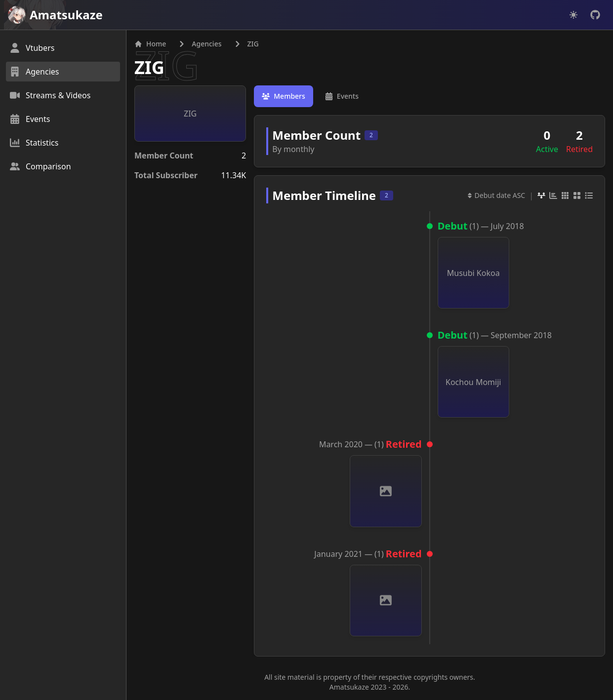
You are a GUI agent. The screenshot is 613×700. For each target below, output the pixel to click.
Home (150, 44)
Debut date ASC (496, 195)
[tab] (284, 96)
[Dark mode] (573, 15)
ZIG (149, 67)
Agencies (206, 44)
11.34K (233, 175)
